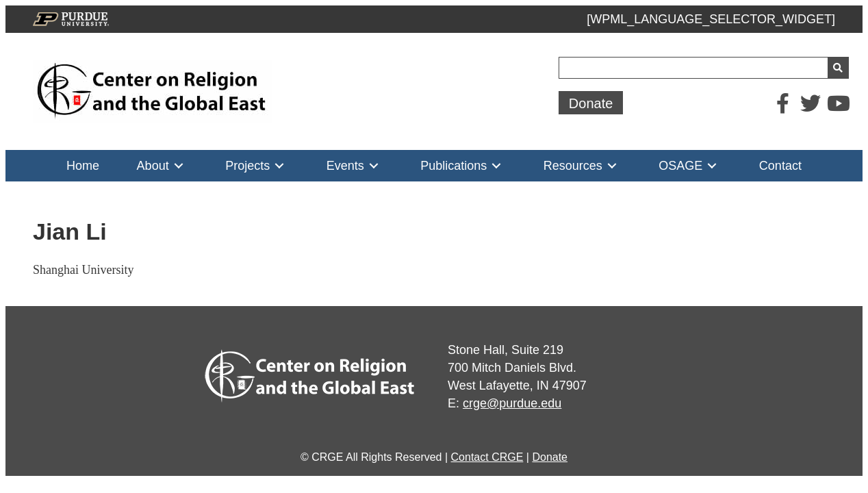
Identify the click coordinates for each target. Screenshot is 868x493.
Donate (550, 457)
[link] (83, 166)
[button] (591, 103)
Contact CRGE (487, 457)
